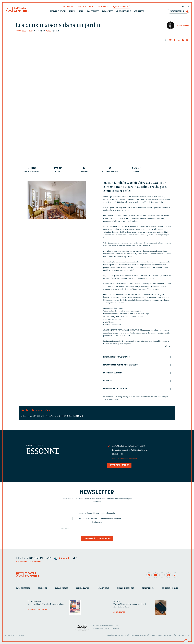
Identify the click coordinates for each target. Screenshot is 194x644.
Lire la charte (97, 522)
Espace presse (62, 588)
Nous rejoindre (103, 7)
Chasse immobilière (126, 588)
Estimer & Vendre (58, 11)
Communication (83, 588)
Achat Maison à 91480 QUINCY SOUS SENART (65, 416)
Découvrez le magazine (37, 610)
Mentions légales (172, 636)
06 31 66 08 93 (117, 454)
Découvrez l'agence (119, 465)
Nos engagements (86, 7)
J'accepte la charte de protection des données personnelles (99, 518)
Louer (82, 11)
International (69, 7)
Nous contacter (23, 588)
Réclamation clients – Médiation (141, 636)
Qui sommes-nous (123, 11)
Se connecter (119, 612)
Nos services (93, 11)
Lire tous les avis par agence (29, 562)
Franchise (43, 588)
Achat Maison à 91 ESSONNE (33, 416)
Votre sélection (179, 11)
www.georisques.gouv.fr (111, 399)
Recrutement (103, 588)
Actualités (139, 11)
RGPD (160, 636)
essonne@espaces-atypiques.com (125, 458)
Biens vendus (148, 588)
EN (188, 7)
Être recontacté (122, 7)
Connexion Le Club (170, 588)
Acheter (73, 11)
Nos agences (107, 11)
